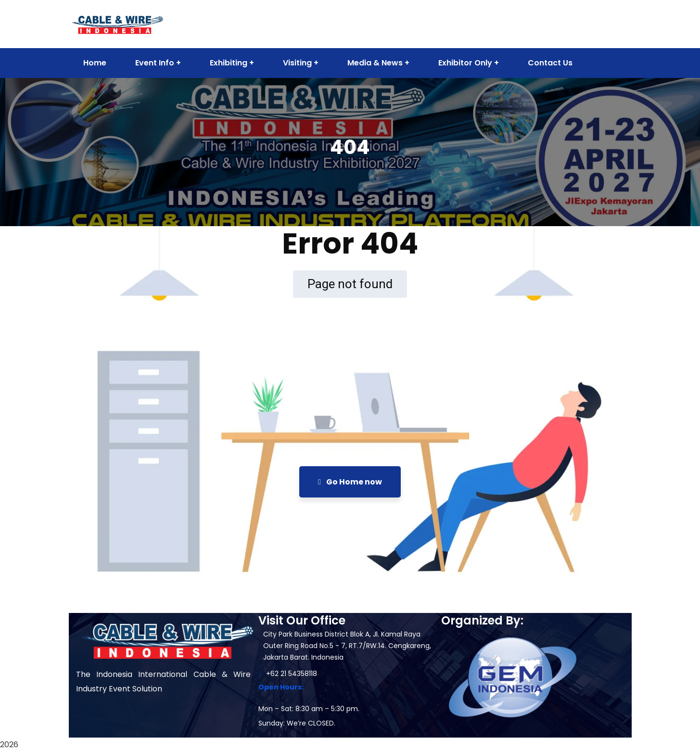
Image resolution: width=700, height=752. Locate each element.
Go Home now (350, 482)
